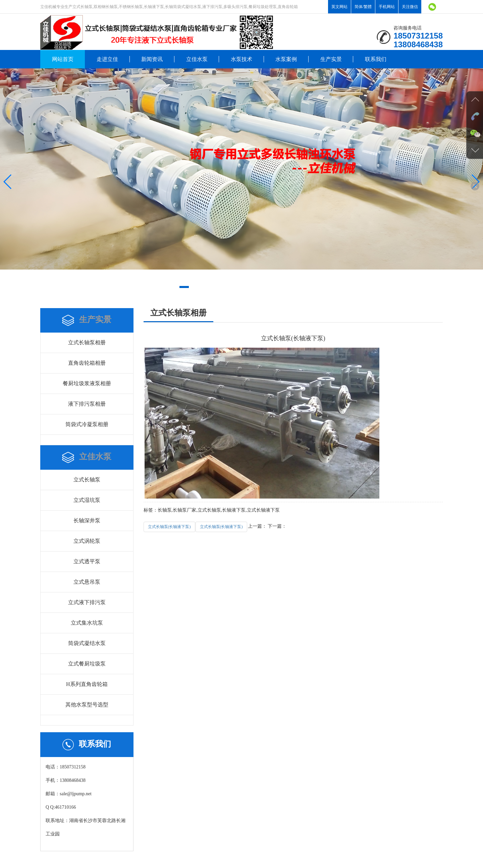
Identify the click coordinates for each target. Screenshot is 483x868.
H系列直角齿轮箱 (87, 684)
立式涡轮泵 (87, 541)
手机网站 (387, 7)
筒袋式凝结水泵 (87, 643)
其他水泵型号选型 (87, 705)
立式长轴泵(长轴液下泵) (169, 527)
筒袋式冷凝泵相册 (87, 424)
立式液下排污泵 (87, 602)
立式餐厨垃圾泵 (87, 664)
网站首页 (63, 59)
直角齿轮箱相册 (87, 363)
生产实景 (331, 59)
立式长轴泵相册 (87, 342)
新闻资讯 (152, 59)
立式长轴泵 (87, 480)
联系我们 (376, 59)
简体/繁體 (363, 7)
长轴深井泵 (87, 520)
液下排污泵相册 (87, 404)
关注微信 (410, 7)
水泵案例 (286, 59)
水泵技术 (241, 59)
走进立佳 (107, 59)
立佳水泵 (197, 59)
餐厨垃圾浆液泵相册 (87, 383)
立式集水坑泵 (87, 623)
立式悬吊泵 (87, 582)
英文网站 (339, 7)
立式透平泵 (87, 561)
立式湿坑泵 (87, 500)
